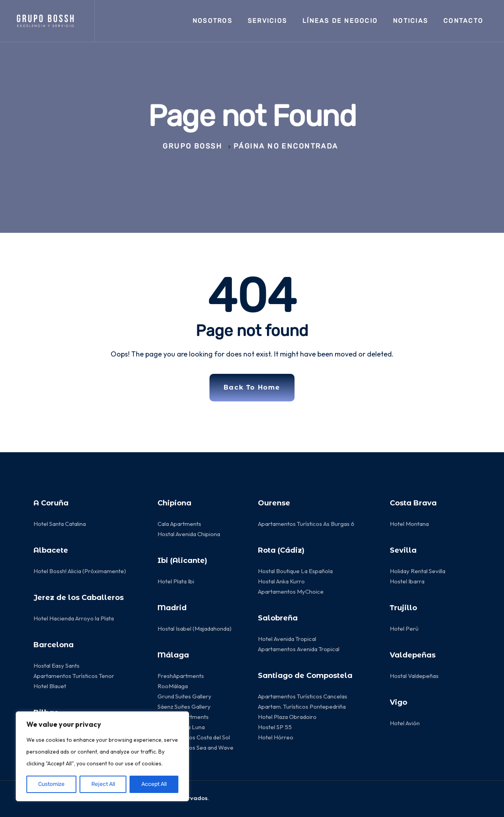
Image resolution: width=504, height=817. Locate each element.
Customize (51, 784)
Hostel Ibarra (407, 581)
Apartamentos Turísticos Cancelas (303, 696)
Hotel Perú (404, 629)
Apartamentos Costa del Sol (194, 737)
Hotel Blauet (50, 686)
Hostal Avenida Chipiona (189, 534)
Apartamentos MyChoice (291, 591)
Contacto (463, 21)
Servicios (267, 21)
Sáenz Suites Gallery (184, 707)
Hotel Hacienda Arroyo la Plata (74, 618)
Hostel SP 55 (275, 727)
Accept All (154, 784)
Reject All (103, 784)
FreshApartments (181, 676)
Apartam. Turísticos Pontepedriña (302, 707)
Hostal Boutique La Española (295, 571)
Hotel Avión (405, 723)
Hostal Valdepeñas (414, 676)
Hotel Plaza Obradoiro (287, 717)
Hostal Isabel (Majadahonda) (195, 629)
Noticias (410, 21)
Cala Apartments (179, 524)
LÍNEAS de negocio (340, 21)
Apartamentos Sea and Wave (195, 747)
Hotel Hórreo (276, 737)
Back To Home (252, 387)
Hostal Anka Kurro (281, 581)
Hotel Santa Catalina (60, 524)
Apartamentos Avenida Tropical (299, 649)
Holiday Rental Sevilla (418, 571)
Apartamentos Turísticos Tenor (74, 676)
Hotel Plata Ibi (176, 581)
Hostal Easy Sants (57, 666)
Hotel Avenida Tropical (287, 639)
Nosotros (212, 21)
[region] (102, 756)
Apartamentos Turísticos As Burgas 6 (306, 524)
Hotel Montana (409, 524)
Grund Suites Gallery (184, 696)
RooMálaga (173, 686)
